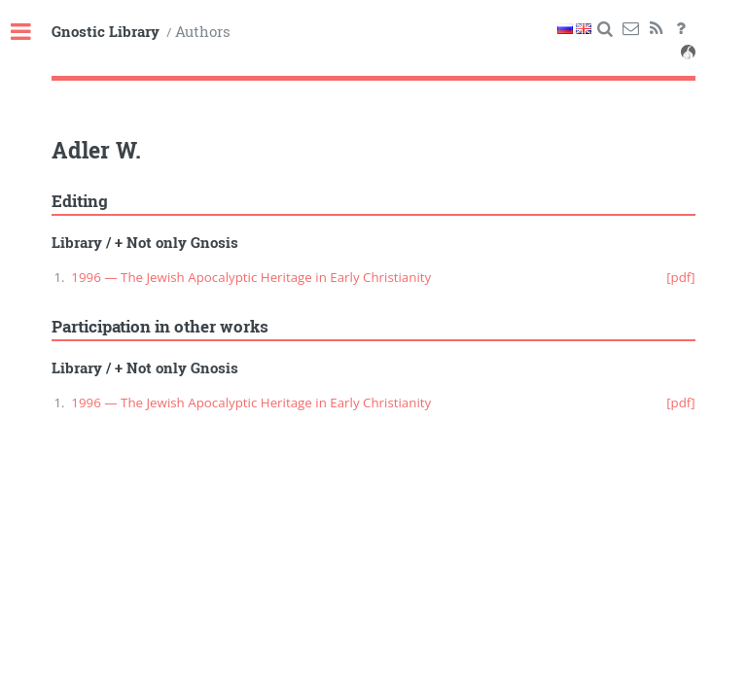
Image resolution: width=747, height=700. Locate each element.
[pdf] (681, 277)
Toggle (31, 33)
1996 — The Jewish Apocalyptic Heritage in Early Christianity (251, 277)
